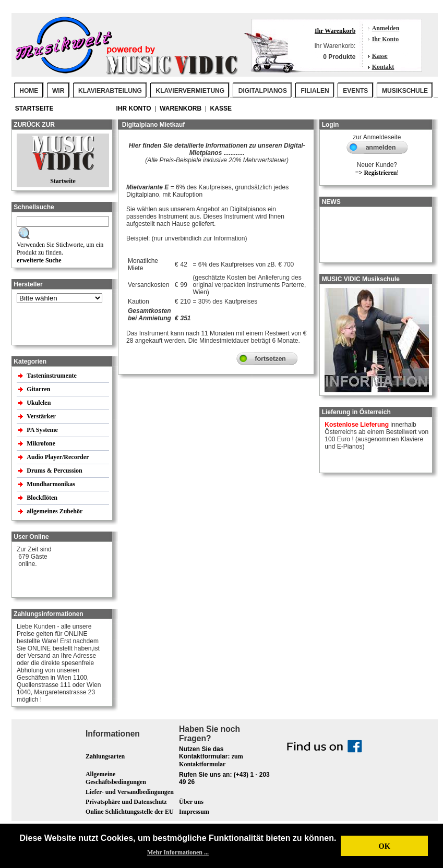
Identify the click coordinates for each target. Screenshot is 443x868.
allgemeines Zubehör (55, 511)
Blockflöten (43, 498)
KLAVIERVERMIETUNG (190, 91)
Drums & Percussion (55, 471)
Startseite (35, 108)
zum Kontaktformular (211, 760)
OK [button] (384, 846)
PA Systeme (43, 430)
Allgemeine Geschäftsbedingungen (116, 778)
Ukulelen (39, 403)
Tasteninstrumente (52, 376)
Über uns (191, 802)
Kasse (380, 56)
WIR (58, 91)
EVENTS (355, 91)
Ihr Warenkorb (335, 31)
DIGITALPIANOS (263, 91)
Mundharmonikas (51, 484)
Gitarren (39, 389)
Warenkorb (181, 108)
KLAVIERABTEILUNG (110, 91)
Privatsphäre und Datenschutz (126, 802)
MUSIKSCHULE (405, 91)
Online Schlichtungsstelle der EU (130, 812)
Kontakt (383, 67)
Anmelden (386, 28)
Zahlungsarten (105, 756)
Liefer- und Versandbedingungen (130, 792)
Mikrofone (41, 443)
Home (29, 91)
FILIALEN (315, 91)
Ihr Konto (385, 39)
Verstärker (42, 416)
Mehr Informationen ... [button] (178, 852)
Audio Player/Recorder (58, 457)
